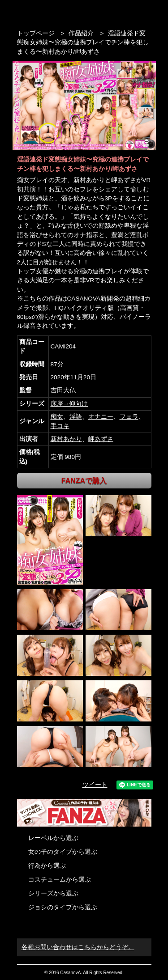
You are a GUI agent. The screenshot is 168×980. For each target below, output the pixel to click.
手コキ (60, 426)
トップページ (36, 33)
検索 (129, 12)
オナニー (101, 417)
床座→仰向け (69, 404)
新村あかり (66, 439)
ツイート (95, 785)
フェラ (129, 417)
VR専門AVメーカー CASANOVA (55, 12)
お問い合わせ (147, 12)
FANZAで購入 (84, 481)
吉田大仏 (63, 390)
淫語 (76, 417)
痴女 (57, 417)
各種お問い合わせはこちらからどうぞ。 (78, 947)
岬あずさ (101, 439)
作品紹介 (81, 33)
